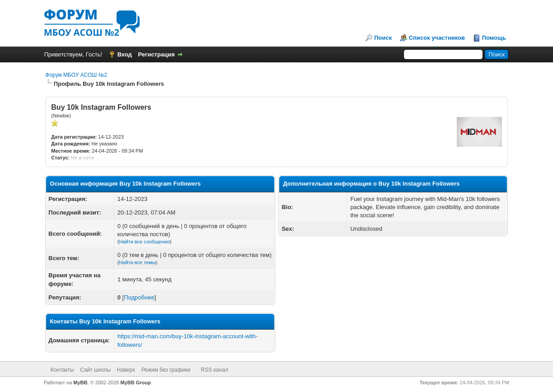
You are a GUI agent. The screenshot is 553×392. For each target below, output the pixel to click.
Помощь (494, 38)
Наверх (126, 370)
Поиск (383, 38)
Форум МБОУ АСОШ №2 (76, 75)
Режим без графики (166, 370)
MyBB (80, 383)
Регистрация (156, 54)
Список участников (437, 38)
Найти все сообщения (144, 242)
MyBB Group (135, 383)
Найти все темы (137, 262)
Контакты (62, 370)
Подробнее (139, 297)
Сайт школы (95, 370)
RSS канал (215, 370)
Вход (125, 54)
